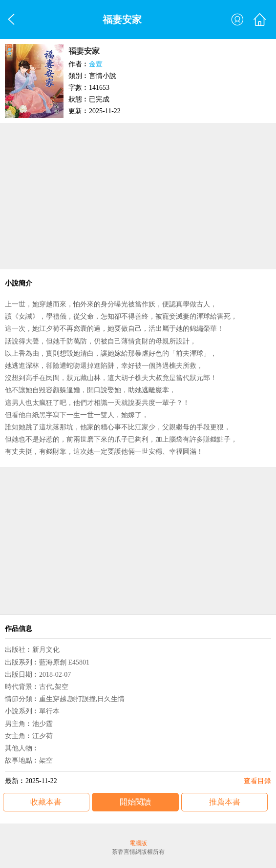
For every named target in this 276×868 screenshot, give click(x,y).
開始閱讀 (135, 802)
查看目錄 (257, 781)
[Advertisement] (138, 196)
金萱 (96, 64)
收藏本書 (46, 802)
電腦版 (138, 843)
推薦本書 (225, 802)
